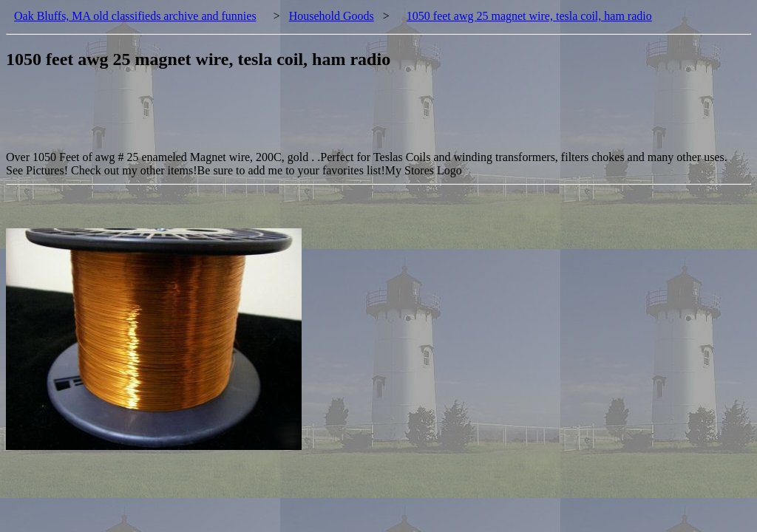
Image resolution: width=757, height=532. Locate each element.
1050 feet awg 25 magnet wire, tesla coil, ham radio (529, 16)
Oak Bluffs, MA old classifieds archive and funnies (135, 16)
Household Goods (332, 16)
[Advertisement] (275, 117)
